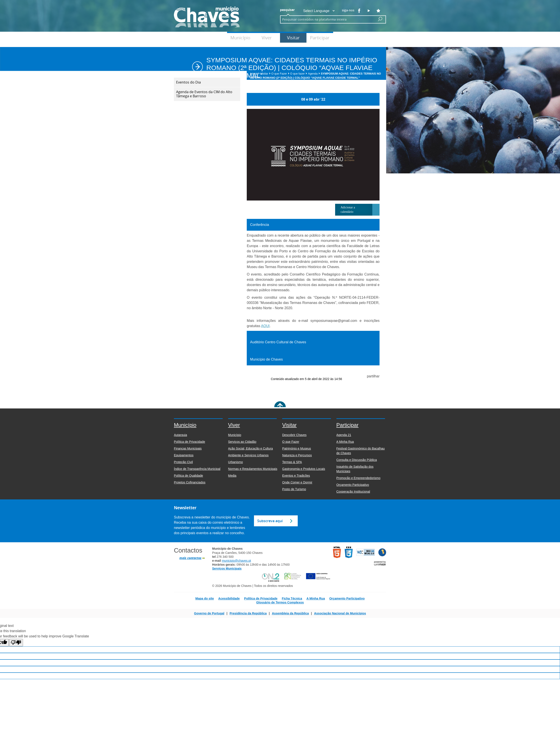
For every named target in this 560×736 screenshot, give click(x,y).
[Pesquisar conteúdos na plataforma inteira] (380, 19)
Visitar (293, 38)
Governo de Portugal (209, 613)
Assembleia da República (290, 613)
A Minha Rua (316, 598)
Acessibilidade (229, 598)
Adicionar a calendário (348, 210)
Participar (320, 38)
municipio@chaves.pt (236, 561)
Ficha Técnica (292, 598)
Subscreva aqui (270, 521)
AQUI (265, 326)
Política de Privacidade (261, 598)
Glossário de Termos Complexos (280, 602)
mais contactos (190, 558)
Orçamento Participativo (347, 598)
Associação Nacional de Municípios (340, 613)
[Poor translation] (16, 643)
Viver (267, 38)
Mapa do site (205, 598)
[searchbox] (326, 19)
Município (240, 38)
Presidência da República (248, 613)
